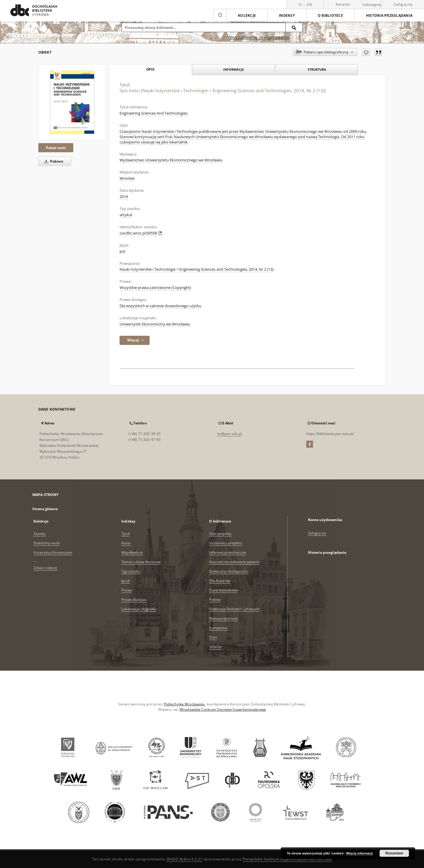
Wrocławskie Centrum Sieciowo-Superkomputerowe (223, 709)
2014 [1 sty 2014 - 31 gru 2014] (124, 197)
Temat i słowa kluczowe (141, 562)
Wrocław (127, 178)
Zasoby (40, 534)
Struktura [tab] (317, 69)
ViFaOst (215, 647)
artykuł (126, 215)
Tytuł (125, 534)
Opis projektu (220, 534)
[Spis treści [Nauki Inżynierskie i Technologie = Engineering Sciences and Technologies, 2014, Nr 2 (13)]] (72, 102)
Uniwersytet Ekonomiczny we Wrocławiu (155, 324)
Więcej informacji (360, 853)
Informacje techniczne (228, 552)
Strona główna (45, 509)
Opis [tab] (150, 70)
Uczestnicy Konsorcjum (53, 552)
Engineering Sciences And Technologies (154, 113)
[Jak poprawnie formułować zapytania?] (299, 37)
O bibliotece (330, 15)
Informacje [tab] (233, 69)
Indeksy (287, 15)
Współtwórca (132, 552)
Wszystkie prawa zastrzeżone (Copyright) (155, 288)
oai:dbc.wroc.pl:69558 (141, 233)
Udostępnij (372, 5)
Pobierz (53, 161)
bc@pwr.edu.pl (230, 434)
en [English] (309, 5)
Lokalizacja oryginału (139, 609)
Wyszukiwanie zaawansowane (259, 37)
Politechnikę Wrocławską (184, 704)
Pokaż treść (56, 148)
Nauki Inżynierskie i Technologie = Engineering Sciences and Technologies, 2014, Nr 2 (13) (197, 269)
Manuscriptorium (223, 618)
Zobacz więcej (45, 568)
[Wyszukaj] (294, 27)
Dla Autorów (219, 581)
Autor (126, 543)
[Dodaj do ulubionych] (366, 52)
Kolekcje (247, 15)
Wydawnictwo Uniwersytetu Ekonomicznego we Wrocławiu (171, 160)
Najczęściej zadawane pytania (234, 562)
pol (122, 251)
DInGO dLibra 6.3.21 (185, 859)
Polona (215, 600)
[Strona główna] (220, 15)
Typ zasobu (131, 571)
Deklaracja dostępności (229, 571)
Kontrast (343, 4)
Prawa (127, 590)
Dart (213, 637)
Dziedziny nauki (47, 543)
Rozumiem (394, 853)
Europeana (218, 628)
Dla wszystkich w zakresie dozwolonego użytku (160, 306)
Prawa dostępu (134, 600)
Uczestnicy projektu (225, 543)
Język (126, 581)
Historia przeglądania (389, 15)
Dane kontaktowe (224, 590)
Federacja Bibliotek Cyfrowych (234, 609)
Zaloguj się (403, 4)
